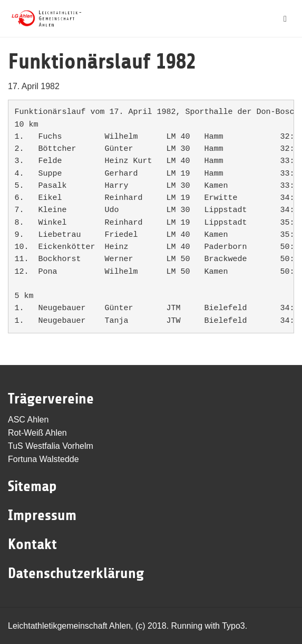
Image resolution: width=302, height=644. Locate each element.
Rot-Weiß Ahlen (37, 433)
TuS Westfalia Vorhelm (51, 446)
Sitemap (32, 486)
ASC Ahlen (28, 420)
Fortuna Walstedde (43, 459)
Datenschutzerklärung (76, 573)
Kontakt (32, 544)
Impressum (42, 515)
